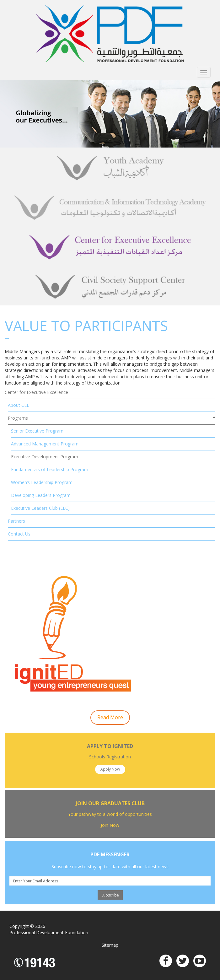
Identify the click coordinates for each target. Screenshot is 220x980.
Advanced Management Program (45, 444)
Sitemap (110, 945)
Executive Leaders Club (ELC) (40, 508)
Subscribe (110, 895)
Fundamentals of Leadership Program (50, 469)
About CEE (19, 405)
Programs (18, 418)
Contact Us (19, 534)
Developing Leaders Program (41, 495)
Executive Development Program (45, 457)
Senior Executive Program (37, 431)
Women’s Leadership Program (42, 482)
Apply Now (110, 769)
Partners (16, 521)
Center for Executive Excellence (36, 392)
